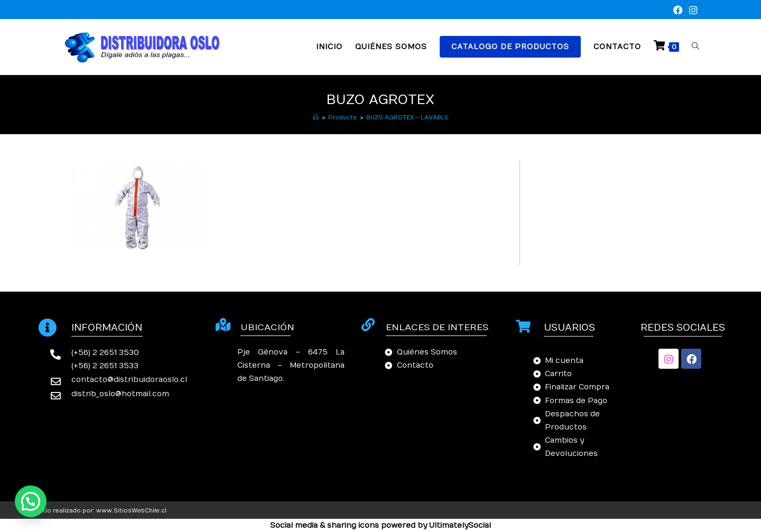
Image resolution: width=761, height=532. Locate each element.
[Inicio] (316, 118)
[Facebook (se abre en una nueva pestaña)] (678, 11)
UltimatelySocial (460, 525)
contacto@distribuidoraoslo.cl (129, 380)
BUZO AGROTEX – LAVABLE (407, 118)
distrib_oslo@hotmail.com (120, 394)
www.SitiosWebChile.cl (131, 511)
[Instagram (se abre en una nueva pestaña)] (692, 11)
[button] (31, 501)
